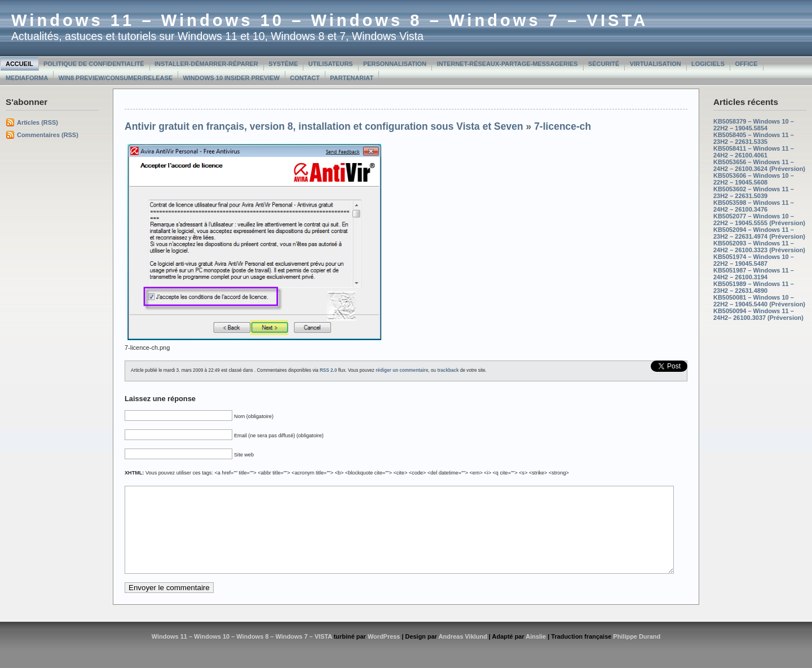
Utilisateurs (331, 64)
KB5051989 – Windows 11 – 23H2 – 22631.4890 (754, 287)
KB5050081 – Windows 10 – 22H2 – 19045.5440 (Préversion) (759, 301)
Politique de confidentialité (94, 64)
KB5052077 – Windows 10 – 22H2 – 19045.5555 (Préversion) (759, 219)
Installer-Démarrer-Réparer (206, 64)
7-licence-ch (562, 126)
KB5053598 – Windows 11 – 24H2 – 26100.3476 (754, 206)
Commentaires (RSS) (48, 135)
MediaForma (27, 78)
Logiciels (708, 64)
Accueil (19, 64)
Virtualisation (656, 64)
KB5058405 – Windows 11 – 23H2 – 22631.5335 (754, 138)
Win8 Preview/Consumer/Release (116, 78)
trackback (448, 370)
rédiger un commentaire (402, 370)
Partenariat (352, 78)
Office (746, 64)
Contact (305, 78)
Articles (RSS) (37, 122)
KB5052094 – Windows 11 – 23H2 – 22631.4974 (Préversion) (759, 233)
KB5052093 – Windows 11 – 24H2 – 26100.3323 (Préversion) (759, 247)
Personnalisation (395, 64)
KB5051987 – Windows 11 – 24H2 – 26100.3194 (754, 274)
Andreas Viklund (463, 653)
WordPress (384, 653)
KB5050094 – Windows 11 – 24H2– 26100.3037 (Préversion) (758, 314)
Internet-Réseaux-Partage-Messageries (507, 64)
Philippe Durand (637, 653)
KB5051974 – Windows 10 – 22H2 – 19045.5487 (754, 260)
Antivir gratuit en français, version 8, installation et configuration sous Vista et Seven (324, 126)
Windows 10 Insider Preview (231, 78)
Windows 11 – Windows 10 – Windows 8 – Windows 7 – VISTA (330, 20)
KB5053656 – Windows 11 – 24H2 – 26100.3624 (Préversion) (759, 165)
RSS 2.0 (328, 370)
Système (283, 64)
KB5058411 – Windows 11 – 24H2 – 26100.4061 (754, 152)
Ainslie (536, 653)
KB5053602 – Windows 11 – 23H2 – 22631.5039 (754, 192)
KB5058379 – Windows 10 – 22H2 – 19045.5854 (754, 125)
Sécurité (604, 64)
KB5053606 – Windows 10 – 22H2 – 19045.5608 (754, 179)
